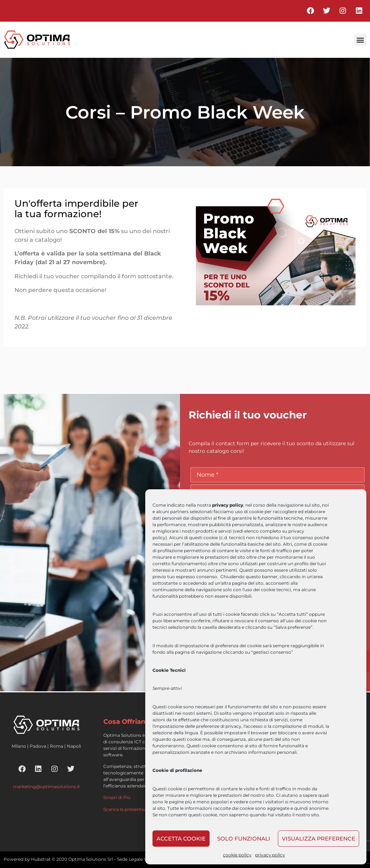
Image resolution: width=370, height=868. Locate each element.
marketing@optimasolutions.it (46, 787)
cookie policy (237, 855)
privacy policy (270, 855)
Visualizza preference (319, 839)
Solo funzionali (244, 839)
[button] (360, 40)
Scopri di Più (117, 797)
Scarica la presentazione (129, 809)
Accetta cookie (181, 839)
